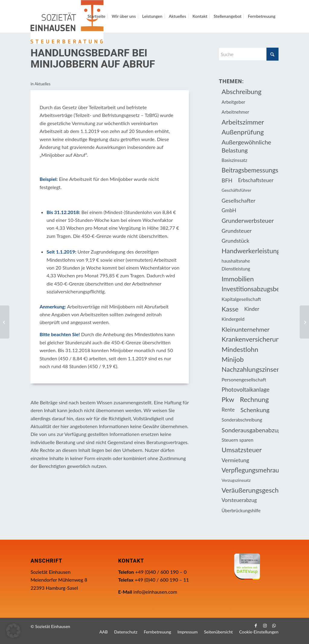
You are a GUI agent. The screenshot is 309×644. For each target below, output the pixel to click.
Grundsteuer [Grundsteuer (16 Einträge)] (237, 231)
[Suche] (248, 54)
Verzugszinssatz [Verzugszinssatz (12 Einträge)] (236, 480)
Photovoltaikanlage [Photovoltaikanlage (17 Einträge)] (245, 389)
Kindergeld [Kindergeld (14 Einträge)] (233, 319)
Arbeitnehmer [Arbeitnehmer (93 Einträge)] (235, 112)
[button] (13, 631)
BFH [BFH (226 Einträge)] (227, 180)
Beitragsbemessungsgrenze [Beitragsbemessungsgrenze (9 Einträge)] (250, 170)
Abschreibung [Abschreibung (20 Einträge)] (241, 92)
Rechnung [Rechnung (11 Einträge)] (254, 399)
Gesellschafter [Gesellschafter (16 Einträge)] (238, 200)
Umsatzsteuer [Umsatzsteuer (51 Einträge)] (242, 450)
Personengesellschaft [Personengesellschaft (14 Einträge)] (244, 379)
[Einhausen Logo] (67, 22)
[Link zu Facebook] (256, 626)
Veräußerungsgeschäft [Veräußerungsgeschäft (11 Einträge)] (250, 490)
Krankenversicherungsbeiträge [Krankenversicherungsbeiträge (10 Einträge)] (250, 339)
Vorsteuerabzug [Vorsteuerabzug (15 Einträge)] (239, 500)
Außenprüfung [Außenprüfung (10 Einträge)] (243, 132)
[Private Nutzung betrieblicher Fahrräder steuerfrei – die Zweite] (304, 322)
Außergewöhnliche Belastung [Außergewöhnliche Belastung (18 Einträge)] (246, 146)
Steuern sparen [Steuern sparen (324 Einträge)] (237, 440)
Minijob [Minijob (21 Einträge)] (233, 359)
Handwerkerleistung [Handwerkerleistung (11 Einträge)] (250, 251)
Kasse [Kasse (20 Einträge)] (230, 309)
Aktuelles (42, 84)
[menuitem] (96, 16)
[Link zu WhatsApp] (274, 626)
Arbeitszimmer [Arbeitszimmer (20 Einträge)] (243, 122)
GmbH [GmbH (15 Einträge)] (229, 210)
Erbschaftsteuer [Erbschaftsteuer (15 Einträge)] (256, 180)
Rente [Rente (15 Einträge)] (228, 410)
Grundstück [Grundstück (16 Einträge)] (235, 241)
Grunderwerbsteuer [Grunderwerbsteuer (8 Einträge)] (248, 220)
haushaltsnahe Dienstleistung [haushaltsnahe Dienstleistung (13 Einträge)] (236, 265)
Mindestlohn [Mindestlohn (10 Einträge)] (240, 349)
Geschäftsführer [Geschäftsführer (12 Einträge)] (236, 190)
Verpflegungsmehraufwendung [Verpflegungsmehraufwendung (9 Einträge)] (250, 470)
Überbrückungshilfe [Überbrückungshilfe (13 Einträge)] (241, 510)
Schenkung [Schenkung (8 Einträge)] (255, 410)
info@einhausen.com (155, 592)
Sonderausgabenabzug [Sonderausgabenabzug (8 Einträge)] (250, 430)
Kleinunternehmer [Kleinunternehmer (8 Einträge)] (245, 329)
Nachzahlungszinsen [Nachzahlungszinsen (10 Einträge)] (250, 369)
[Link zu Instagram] (265, 626)
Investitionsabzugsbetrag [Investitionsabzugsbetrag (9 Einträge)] (250, 289)
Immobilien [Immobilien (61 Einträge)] (238, 279)
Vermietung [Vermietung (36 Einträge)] (235, 460)
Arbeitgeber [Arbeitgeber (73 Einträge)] (233, 102)
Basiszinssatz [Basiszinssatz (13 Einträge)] (234, 160)
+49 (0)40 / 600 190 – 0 (161, 572)
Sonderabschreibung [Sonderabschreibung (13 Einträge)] (242, 420)
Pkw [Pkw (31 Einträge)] (228, 399)
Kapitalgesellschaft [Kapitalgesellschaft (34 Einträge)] (241, 299)
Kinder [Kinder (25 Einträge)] (252, 309)
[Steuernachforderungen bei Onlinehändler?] (5, 322)
